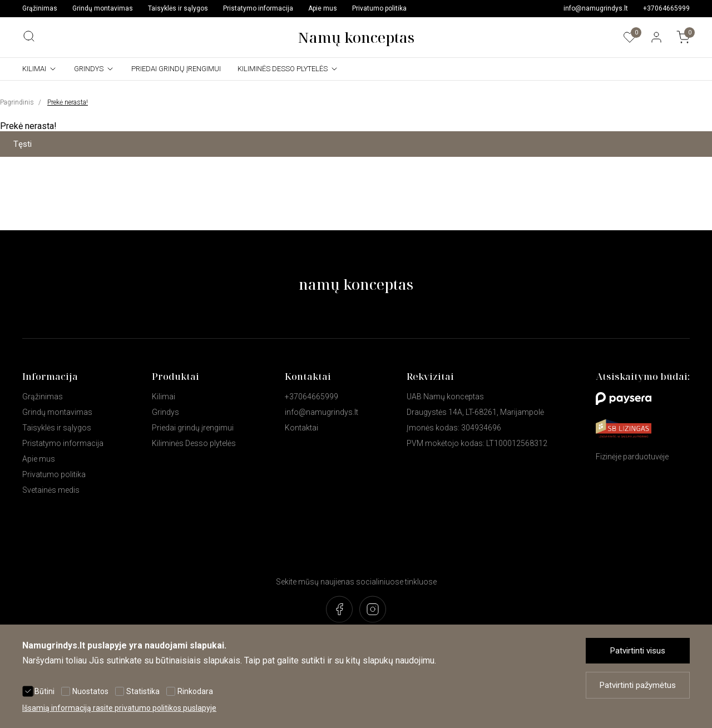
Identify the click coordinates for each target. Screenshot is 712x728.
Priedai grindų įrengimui (176, 69)
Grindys (89, 69)
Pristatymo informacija (258, 8)
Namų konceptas (356, 37)
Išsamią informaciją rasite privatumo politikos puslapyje (119, 708)
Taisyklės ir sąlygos (178, 8)
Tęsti (23, 144)
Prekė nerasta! (68, 102)
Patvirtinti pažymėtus (638, 685)
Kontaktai (301, 428)
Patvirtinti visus (638, 651)
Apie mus (323, 8)
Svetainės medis (51, 490)
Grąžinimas (40, 8)
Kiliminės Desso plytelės (283, 69)
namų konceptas (356, 284)
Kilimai (34, 69)
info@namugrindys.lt (596, 8)
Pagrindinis (17, 102)
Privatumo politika (379, 8)
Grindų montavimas (103, 8)
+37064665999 (666, 8)
